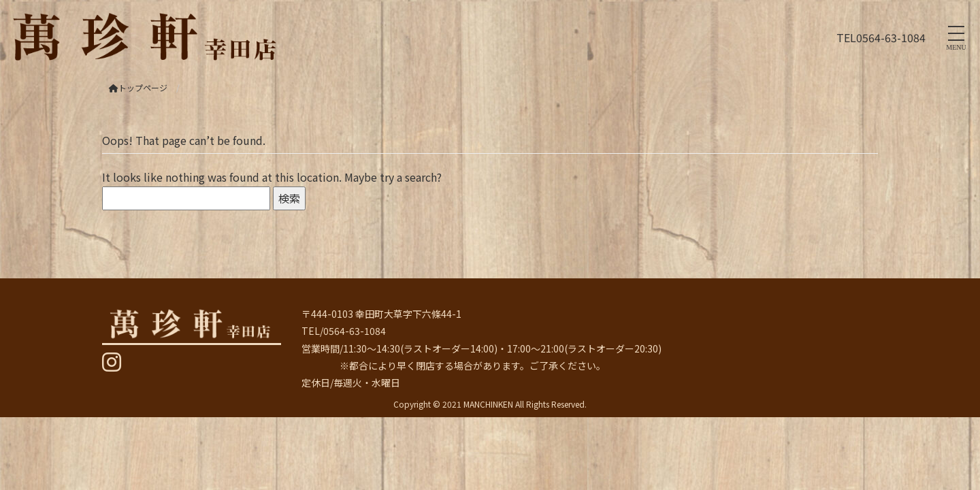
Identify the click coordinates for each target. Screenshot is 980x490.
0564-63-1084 (891, 37)
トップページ (138, 87)
